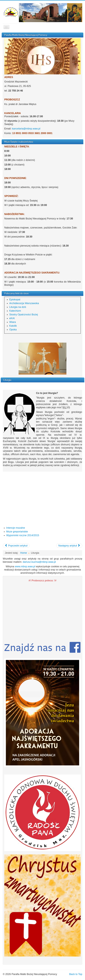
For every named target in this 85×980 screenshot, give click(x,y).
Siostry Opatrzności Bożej (24, 315)
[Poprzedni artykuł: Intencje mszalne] (16, 546)
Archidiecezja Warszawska (24, 303)
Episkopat (15, 300)
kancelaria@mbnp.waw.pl (26, 129)
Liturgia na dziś (18, 307)
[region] (42, 359)
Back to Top (76, 974)
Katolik (13, 326)
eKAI (12, 318)
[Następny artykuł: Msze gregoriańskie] (69, 546)
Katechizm (15, 311)
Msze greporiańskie (17, 532)
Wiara (13, 322)
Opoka (13, 330)
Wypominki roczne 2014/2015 (23, 535)
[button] (42, 813)
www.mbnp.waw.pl (25, 566)
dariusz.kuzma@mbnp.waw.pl (39, 562)
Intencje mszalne (16, 528)
